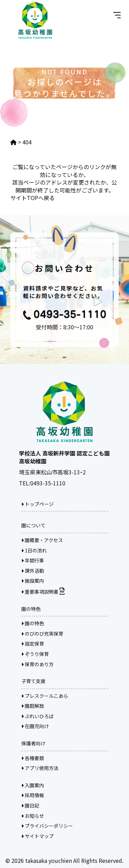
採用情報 (33, 795)
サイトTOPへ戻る (33, 198)
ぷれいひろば (37, 716)
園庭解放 (33, 706)
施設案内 (33, 581)
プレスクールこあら (45, 696)
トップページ (37, 504)
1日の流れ (34, 550)
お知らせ (33, 816)
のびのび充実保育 (42, 634)
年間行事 (33, 560)
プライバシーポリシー (47, 826)
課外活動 (33, 571)
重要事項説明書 (43, 592)
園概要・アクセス (42, 540)
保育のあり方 (37, 664)
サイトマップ (37, 836)
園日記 (30, 805)
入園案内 (33, 785)
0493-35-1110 (48, 483)
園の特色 (33, 623)
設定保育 (33, 644)
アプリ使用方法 (40, 768)
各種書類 (33, 758)
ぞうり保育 (35, 654)
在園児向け (35, 726)
